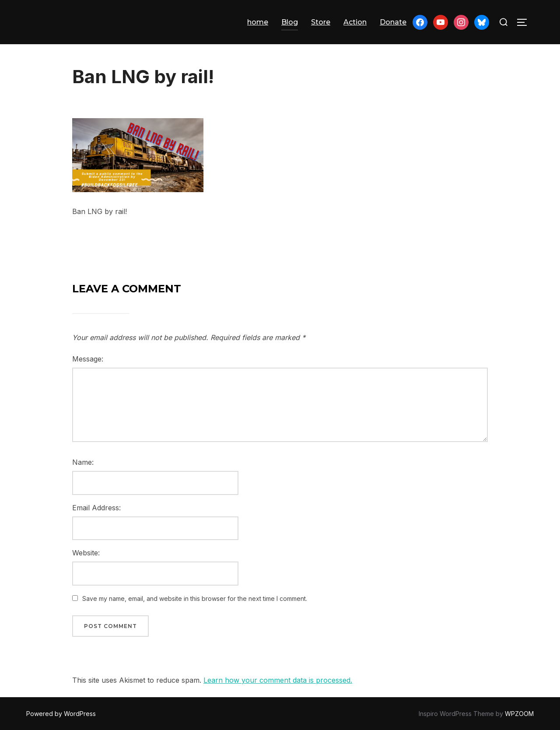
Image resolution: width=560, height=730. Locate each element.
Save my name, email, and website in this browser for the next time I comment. (195, 598)
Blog (290, 22)
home (258, 22)
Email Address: (96, 508)
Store (321, 22)
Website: (86, 553)
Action (355, 22)
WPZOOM (519, 714)
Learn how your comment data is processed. (278, 680)
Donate (393, 22)
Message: (88, 359)
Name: (83, 462)
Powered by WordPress (61, 714)
